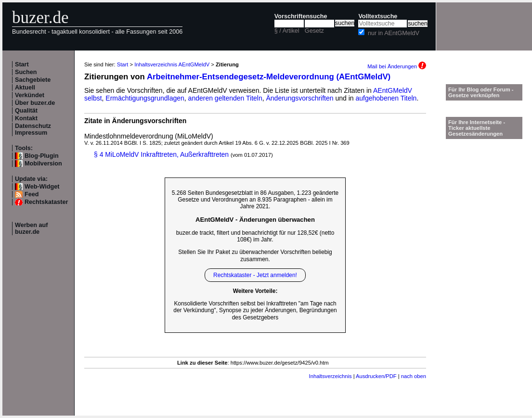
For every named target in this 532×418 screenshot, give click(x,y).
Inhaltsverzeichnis (331, 376)
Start (22, 64)
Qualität (26, 111)
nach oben (414, 376)
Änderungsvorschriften (300, 98)
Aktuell (25, 88)
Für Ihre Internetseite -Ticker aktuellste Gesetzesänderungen (477, 128)
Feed (32, 194)
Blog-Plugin (42, 156)
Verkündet (30, 95)
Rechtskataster (46, 202)
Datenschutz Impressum (33, 129)
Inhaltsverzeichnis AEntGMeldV (172, 64)
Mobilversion (43, 164)
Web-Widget (42, 187)
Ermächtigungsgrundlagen (145, 98)
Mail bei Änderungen (397, 66)
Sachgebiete (33, 80)
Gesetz (314, 31)
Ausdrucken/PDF (376, 376)
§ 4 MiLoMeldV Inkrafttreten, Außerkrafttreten (161, 154)
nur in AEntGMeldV (394, 33)
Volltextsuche (378, 16)
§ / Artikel (287, 31)
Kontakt (26, 118)
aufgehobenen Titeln (386, 98)
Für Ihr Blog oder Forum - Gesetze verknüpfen (481, 92)
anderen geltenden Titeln (225, 98)
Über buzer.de (35, 103)
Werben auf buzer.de (31, 228)
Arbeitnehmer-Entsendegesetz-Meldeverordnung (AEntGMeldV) (269, 77)
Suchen (26, 72)
